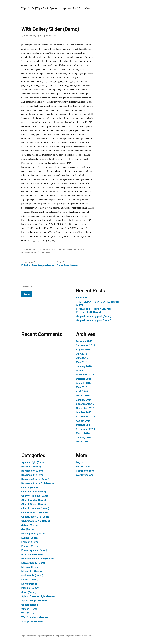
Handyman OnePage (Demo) (38, 559)
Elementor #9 (84, 298)
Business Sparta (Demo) (35, 479)
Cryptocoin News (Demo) (36, 521)
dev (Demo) (28, 529)
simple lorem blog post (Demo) (94, 316)
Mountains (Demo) (32, 571)
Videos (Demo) (30, 609)
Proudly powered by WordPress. (81, 636)
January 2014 (84, 437)
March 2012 (83, 442)
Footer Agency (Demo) (34, 550)
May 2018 (82, 362)
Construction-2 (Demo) (34, 513)
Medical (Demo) (30, 567)
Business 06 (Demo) (33, 475)
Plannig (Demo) (30, 588)
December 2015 (85, 404)
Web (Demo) (28, 613)
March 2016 (83, 396)
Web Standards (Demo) (34, 617)
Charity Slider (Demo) (34, 492)
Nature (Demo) (30, 580)
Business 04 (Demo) (33, 471)
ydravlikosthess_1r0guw (32, 36)
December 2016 (85, 375)
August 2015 (83, 421)
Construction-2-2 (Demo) (36, 517)
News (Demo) (29, 584)
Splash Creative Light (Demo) (38, 596)
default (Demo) (30, 525)
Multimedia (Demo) (32, 575)
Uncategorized (30, 605)
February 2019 (84, 341)
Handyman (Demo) (32, 555)
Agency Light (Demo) (33, 462)
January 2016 (84, 400)
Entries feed (83, 467)
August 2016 (83, 383)
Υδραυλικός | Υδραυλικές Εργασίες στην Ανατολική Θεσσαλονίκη (57, 8)
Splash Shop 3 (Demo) (34, 601)
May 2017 (82, 370)
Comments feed (85, 471)
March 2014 (83, 433)
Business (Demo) (31, 467)
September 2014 (86, 429)
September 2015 (86, 416)
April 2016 (82, 391)
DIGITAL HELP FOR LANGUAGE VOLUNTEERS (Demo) (94, 311)
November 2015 (85, 408)
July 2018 (82, 354)
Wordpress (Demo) (32, 622)
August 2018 (83, 349)
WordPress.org (85, 475)
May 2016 (82, 387)
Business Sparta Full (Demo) (38, 483)
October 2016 (84, 379)
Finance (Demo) (79, 249)
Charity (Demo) (30, 488)
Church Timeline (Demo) (35, 508)
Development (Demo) (31, 252)
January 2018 (84, 366)
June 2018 (82, 358)
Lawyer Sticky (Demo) (34, 563)
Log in (80, 462)
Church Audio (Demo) (34, 500)
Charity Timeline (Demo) (35, 496)
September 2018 (86, 345)
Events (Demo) (67, 249)
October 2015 (84, 412)
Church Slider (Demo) (34, 504)
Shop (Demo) (29, 592)
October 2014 (84, 425)
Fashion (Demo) (30, 542)
